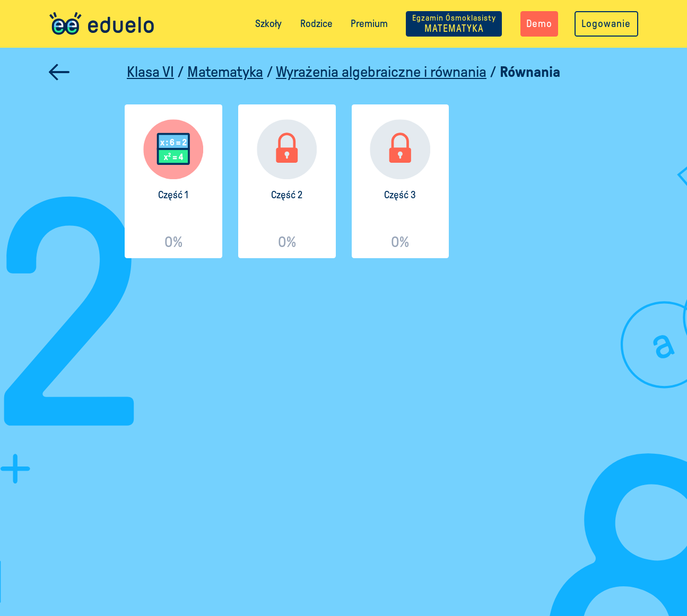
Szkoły (268, 24)
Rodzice (316, 24)
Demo (539, 24)
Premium (369, 24)
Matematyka (225, 72)
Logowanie (606, 24)
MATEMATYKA (454, 24)
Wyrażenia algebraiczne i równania (381, 72)
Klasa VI (150, 72)
